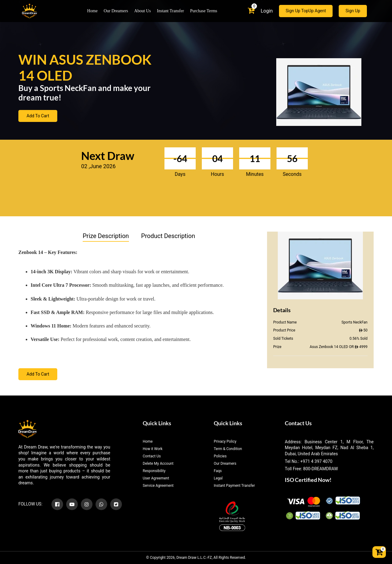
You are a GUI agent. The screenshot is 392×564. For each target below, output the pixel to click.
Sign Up (353, 11)
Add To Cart (38, 116)
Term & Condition (228, 449)
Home (92, 11)
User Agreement (156, 478)
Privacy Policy (225, 441)
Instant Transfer (170, 11)
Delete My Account (158, 464)
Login (267, 11)
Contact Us (152, 456)
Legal (218, 478)
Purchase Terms (204, 11)
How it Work (153, 449)
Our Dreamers (116, 11)
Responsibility (154, 471)
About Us (142, 11)
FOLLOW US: (30, 504)
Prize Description (106, 236)
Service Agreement (158, 486)
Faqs (218, 471)
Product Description (168, 236)
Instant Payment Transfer (234, 486)
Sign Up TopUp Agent (306, 11)
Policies (220, 456)
